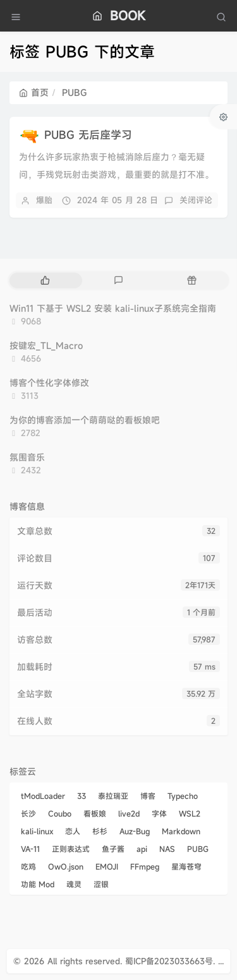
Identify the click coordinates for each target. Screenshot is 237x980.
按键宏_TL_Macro (46, 345)
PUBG (198, 849)
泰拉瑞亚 (113, 796)
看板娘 (95, 813)
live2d (129, 813)
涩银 (101, 884)
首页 (34, 92)
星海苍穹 (186, 866)
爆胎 (44, 200)
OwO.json (66, 866)
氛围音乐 (27, 457)
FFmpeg (145, 866)
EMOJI (107, 866)
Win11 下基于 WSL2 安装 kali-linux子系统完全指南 (113, 308)
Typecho (183, 796)
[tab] (45, 280)
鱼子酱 (113, 849)
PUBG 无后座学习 (88, 135)
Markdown (181, 831)
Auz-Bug (135, 831)
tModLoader (43, 796)
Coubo (60, 813)
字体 (159, 813)
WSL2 (190, 813)
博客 (148, 796)
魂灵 (74, 884)
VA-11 (30, 849)
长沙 (28, 813)
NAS (167, 849)
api (142, 849)
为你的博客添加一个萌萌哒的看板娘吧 (85, 420)
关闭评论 (196, 200)
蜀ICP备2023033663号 (169, 961)
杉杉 (100, 831)
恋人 (73, 831)
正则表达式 (71, 849)
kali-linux (37, 831)
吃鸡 (28, 866)
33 (82, 796)
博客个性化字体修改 (49, 383)
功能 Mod (38, 884)
